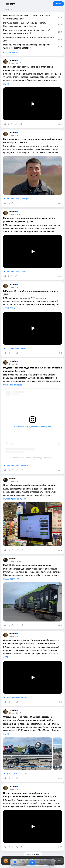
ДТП (7, 84)
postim (11, 4)
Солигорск (25, 199)
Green (7, 499)
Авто (21, 561)
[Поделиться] (16, 124)
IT (20, 481)
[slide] (28, 754)
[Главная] (15, 863)
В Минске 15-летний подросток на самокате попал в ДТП (29, 39)
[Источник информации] (21, 124)
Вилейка (24, 465)
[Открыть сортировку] (8, 9)
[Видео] (24, 863)
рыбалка (9, 385)
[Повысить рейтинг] (5, 124)
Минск (23, 272)
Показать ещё (9, 53)
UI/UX (23, 499)
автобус (15, 579)
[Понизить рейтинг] (11, 124)
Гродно (27, 774)
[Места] (50, 863)
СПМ (13, 308)
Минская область (13, 199)
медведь (19, 385)
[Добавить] (32, 863)
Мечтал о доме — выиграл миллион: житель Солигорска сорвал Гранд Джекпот (25, 24)
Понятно (58, 861)
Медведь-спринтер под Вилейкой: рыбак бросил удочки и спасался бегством (27, 46)
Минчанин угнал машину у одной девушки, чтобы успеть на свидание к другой (27, 32)
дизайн (15, 499)
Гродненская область (15, 774)
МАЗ (7, 579)
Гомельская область (15, 697)
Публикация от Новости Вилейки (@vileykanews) (33, 458)
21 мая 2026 (13, 63)
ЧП (20, 63)
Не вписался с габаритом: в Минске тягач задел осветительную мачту (27, 17)
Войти (58, 4)
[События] (41, 863)
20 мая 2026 (13, 636)
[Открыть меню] (4, 4)
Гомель (26, 697)
